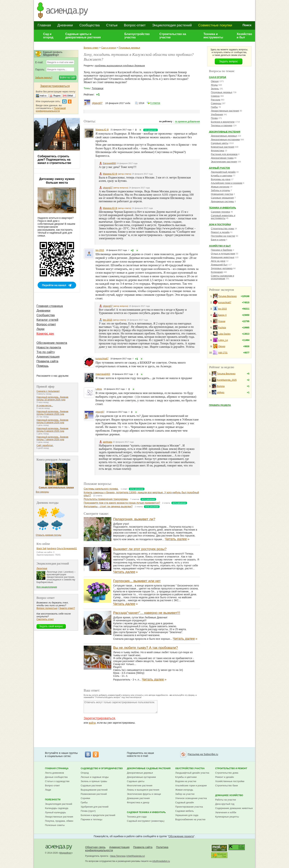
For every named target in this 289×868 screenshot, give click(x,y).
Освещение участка (222, 194)
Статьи (112, 25)
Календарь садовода (57, 808)
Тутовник (98, 88)
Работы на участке (226, 800)
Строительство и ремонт (231, 768)
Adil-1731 (223, 353)
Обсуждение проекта (52, 343)
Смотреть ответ (45, 619)
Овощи (215, 81)
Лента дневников (54, 773)
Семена (215, 96)
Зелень (215, 89)
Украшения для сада (187, 815)
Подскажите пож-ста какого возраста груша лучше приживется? (122, 503)
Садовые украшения (222, 198)
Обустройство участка (190, 768)
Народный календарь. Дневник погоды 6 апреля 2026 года (52, 430)
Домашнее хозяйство (229, 795)
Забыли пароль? (44, 78)
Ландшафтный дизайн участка (192, 773)
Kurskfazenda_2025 (227, 380)
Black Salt (41, 548)
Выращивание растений (94, 790)
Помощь (43, 366)
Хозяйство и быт (244, 36)
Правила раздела (220, 405)
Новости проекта (49, 347)
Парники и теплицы (92, 819)
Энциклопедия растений (172, 25)
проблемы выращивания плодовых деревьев (120, 66)
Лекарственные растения (225, 111)
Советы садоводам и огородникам (222, 277)
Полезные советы (55, 825)
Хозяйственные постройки (230, 781)
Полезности (53, 800)
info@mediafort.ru (161, 861)
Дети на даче (218, 261)
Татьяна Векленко (228, 296)
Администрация (48, 357)
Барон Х (222, 315)
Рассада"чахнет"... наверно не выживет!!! (147, 613)
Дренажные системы (222, 201)
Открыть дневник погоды (48, 535)
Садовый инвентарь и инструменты (223, 217)
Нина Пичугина (118, 856)
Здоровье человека (222, 268)
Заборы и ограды (220, 190)
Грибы (214, 107)
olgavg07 (97, 103)
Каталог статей (47, 320)
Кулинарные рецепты (227, 817)
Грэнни (222, 321)
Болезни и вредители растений (98, 815)
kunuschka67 (102, 359)
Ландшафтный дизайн (223, 172)
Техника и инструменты (213, 36)
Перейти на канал (54, 285)
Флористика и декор (138, 802)
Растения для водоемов (224, 154)
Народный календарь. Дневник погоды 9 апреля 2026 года (52, 413)
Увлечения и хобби (226, 812)
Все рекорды (42, 492)
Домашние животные (223, 257)
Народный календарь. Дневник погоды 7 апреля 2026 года (52, 438)
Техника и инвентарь (222, 208)
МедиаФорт (66, 853)
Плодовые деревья (129, 48)
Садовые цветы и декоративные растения (83, 36)
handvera (52, 548)
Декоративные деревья (224, 136)
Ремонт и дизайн (220, 232)
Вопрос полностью (47, 608)
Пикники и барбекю (222, 250)
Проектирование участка (189, 807)
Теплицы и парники (222, 125)
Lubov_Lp (223, 340)
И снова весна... (45, 406)
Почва (214, 118)
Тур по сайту (46, 352)
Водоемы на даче (221, 179)
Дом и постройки (220, 225)
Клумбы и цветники (222, 176)
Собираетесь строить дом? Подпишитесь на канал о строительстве (54, 160)
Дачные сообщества (56, 777)
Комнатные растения (223, 147)
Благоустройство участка (137, 36)
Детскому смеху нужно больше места (57, 181)
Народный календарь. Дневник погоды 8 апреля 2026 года (52, 421)
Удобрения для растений (95, 807)
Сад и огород (48, 36)
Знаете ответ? (67, 608)
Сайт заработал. (45, 445)
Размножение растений (94, 794)
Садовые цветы (220, 143)
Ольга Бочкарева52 (67, 548)
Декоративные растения (225, 132)
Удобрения (217, 114)
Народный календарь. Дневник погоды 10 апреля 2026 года (52, 398)
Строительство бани (226, 785)
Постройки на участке (223, 236)
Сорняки (85, 798)
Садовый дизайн (185, 802)
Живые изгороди (220, 187)
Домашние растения (138, 798)
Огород (85, 773)
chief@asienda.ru (136, 856)
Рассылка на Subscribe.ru (203, 754)
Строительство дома (222, 229)
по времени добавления (187, 121)
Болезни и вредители (223, 122)
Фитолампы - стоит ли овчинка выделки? (108, 506)
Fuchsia (222, 328)
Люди (40, 329)
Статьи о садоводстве (57, 781)
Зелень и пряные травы (94, 781)
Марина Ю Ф (102, 130)
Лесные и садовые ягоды (95, 777)
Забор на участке (185, 794)
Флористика (217, 151)
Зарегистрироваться (99, 718)
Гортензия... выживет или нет (137, 581)
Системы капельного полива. (101, 489)
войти (92, 723)
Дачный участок (219, 168)
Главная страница (50, 306)
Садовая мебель (185, 811)
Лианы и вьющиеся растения (143, 790)
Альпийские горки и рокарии (227, 183)
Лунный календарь (55, 812)
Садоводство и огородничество (102, 768)
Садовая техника (220, 212)
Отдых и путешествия (223, 254)
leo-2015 (100, 250)
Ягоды (214, 85)
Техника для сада (137, 817)
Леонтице (42, 568)
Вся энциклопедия (47, 587)
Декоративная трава (222, 158)
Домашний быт (219, 265)
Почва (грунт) (88, 811)
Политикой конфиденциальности (51, 110)
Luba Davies (224, 334)
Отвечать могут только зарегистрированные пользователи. (121, 707)
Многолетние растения (140, 785)
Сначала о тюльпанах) (48, 391)
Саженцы (216, 103)
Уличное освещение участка (191, 798)
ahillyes (221, 393)
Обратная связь (95, 847)
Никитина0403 (103, 374)
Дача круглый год (225, 804)
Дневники (65, 25)
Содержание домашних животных (234, 808)
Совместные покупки (215, 25)
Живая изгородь (184, 790)
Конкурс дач (45, 334)
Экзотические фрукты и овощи (144, 794)
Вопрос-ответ (135, 25)
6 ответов (155, 103)
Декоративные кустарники (225, 139)
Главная (44, 25)
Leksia (99, 389)
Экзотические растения (224, 162)
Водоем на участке (186, 781)
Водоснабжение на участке (190, 819)
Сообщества (89, 25)
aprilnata (107, 442)
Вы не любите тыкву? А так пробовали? (146, 648)
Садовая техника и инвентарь (146, 812)
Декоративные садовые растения (149, 768)
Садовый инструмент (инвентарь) (146, 821)
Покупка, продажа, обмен (59, 821)
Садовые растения (91, 785)
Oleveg (222, 346)
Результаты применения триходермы (106, 499)
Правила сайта (47, 361)
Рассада (216, 100)
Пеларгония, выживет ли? (134, 519)
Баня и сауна (218, 240)
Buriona (221, 386)
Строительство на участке (173, 36)
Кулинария (217, 272)
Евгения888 (109, 163)
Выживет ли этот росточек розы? (140, 549)
